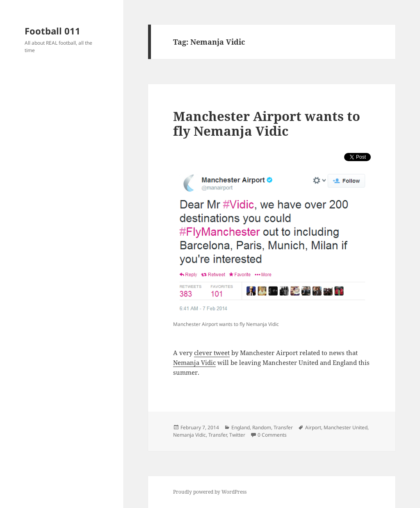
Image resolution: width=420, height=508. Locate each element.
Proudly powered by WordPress (210, 492)
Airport (313, 427)
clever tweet (212, 353)
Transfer (283, 427)
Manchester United (346, 427)
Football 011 (52, 31)
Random (262, 427)
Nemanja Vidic (194, 362)
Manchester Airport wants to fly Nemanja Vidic (267, 123)
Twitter (237, 435)
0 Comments (272, 435)
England (241, 427)
